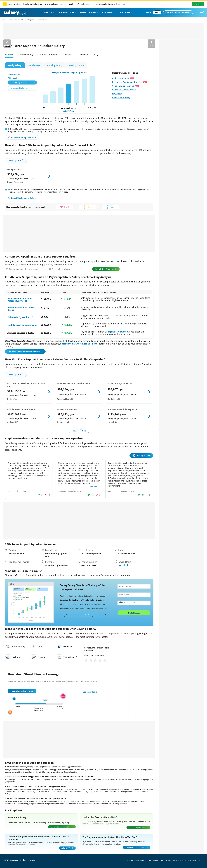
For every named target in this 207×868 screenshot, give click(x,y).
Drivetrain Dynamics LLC (20, 317)
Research (13, 20)
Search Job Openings (106, 269)
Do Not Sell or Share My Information (187, 860)
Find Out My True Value (23, 82)
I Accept (198, 4)
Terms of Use (165, 860)
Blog (148, 12)
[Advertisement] (79, 234)
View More (94, 487)
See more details (90, 692)
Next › (85, 431)
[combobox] (26, 269)
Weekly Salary (76, 65)
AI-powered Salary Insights (23, 88)
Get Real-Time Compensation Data (24, 352)
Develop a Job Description (124, 90)
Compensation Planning (178, 13)
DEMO (157, 12)
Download (134, 613)
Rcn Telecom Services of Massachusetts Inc (20, 299)
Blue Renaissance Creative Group (22, 309)
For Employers (67, 13)
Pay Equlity (117, 94)
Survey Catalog (89, 13)
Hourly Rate (34, 65)
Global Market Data (123, 78)
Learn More (121, 4)
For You (50, 13)
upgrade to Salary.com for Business (78, 344)
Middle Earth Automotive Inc (23, 325)
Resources (109, 13)
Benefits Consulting (121, 97)
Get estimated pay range (22, 691)
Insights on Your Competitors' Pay (130, 82)
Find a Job (126, 13)
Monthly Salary (55, 65)
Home (4, 20)
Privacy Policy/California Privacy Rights (143, 860)
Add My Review (141, 455)
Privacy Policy (85, 614)
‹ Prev (73, 431)
